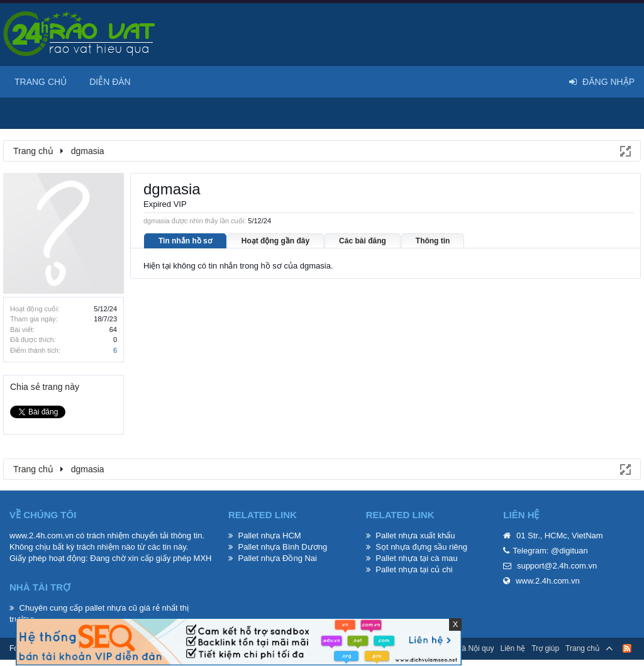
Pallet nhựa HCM (270, 536)
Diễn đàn (110, 82)
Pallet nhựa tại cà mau (416, 558)
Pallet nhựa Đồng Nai (278, 558)
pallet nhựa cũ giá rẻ (122, 608)
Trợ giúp (545, 648)
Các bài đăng (363, 241)
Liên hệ (513, 648)
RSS (627, 648)
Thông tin (433, 241)
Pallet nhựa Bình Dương (283, 547)
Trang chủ (41, 82)
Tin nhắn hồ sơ (185, 241)
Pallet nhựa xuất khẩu (415, 536)
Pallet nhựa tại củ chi (414, 569)
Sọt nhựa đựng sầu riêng (421, 547)
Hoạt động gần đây (275, 241)
